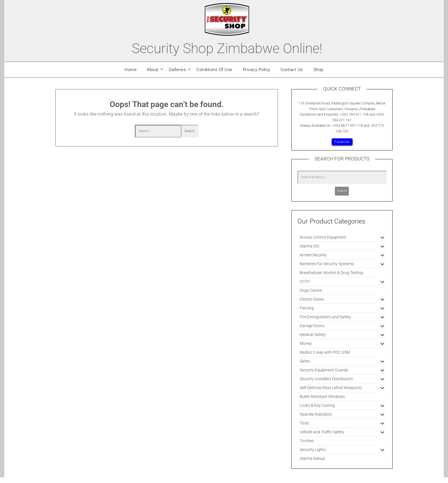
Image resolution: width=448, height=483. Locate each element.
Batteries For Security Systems (327, 264)
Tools (304, 423)
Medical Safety (313, 335)
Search (342, 191)
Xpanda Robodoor (316, 414)
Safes (305, 361)
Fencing (307, 308)
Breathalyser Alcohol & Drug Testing (331, 273)
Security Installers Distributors (326, 379)
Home (131, 70)
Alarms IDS (309, 246)
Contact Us (292, 70)
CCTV (305, 281)
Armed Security (313, 255)
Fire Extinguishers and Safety (325, 317)
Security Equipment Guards (324, 370)
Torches (307, 441)
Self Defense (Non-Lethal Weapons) (331, 388)
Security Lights (313, 450)
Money (306, 343)
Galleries (178, 70)
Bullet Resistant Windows (322, 397)
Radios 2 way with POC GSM (325, 352)
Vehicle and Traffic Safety (322, 432)
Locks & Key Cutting (317, 405)
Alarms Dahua (312, 458)
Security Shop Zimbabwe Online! (227, 48)
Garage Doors (312, 326)
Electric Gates (312, 299)
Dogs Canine (311, 290)
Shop (318, 70)
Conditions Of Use (214, 70)
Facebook (342, 142)
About (153, 70)
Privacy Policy (257, 70)
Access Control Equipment (323, 237)
